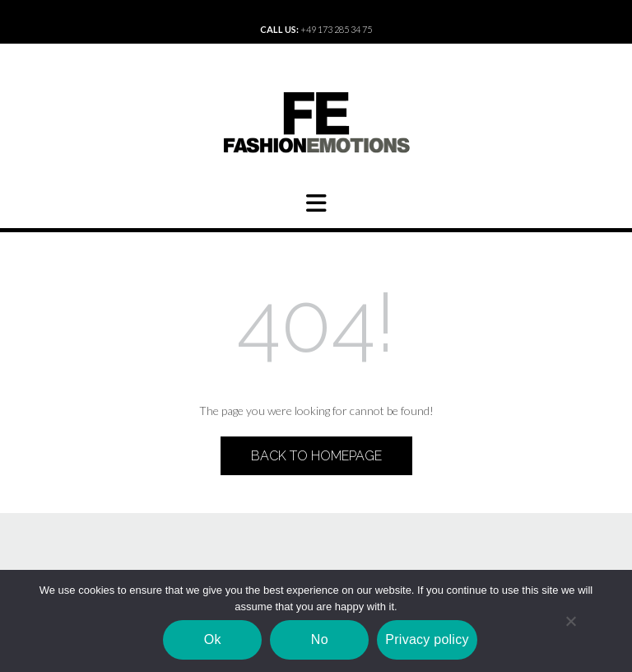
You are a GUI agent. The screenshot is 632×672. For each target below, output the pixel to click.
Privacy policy (427, 639)
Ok (213, 639)
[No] (570, 621)
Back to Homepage (316, 456)
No (320, 639)
